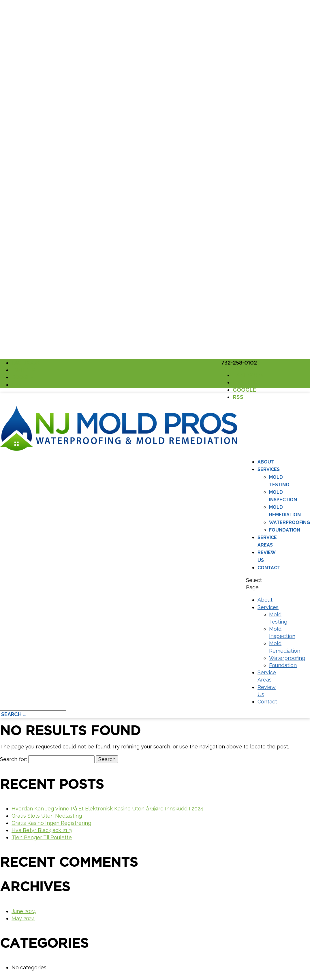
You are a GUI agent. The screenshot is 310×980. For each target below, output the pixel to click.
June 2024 (24, 911)
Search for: (13, 759)
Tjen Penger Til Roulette (42, 837)
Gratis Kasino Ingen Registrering (51, 823)
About (266, 462)
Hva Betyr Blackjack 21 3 (42, 830)
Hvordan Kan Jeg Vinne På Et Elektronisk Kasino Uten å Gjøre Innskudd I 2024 (107, 809)
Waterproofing (290, 522)
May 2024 (23, 918)
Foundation (285, 530)
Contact (269, 568)
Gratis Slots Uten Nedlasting (47, 816)
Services (269, 469)
